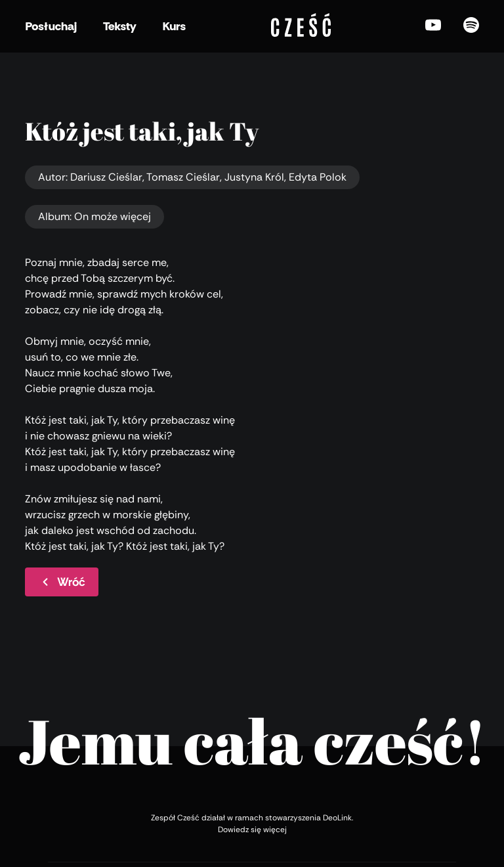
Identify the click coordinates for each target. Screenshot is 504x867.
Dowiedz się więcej (252, 830)
